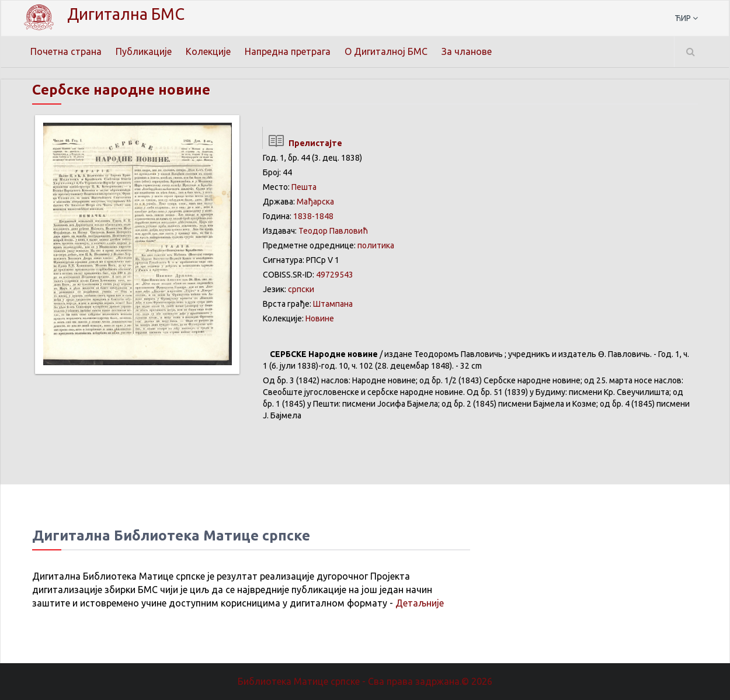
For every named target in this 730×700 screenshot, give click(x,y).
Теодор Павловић (333, 231)
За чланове (467, 51)
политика (376, 245)
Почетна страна (66, 51)
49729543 (335, 275)
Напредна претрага (288, 51)
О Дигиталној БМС (386, 51)
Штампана (333, 304)
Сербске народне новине (121, 90)
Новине (320, 318)
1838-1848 (313, 216)
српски (301, 289)
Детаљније (420, 603)
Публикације (144, 51)
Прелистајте (302, 143)
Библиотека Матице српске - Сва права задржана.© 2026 (365, 681)
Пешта (304, 187)
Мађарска (315, 202)
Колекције (208, 51)
